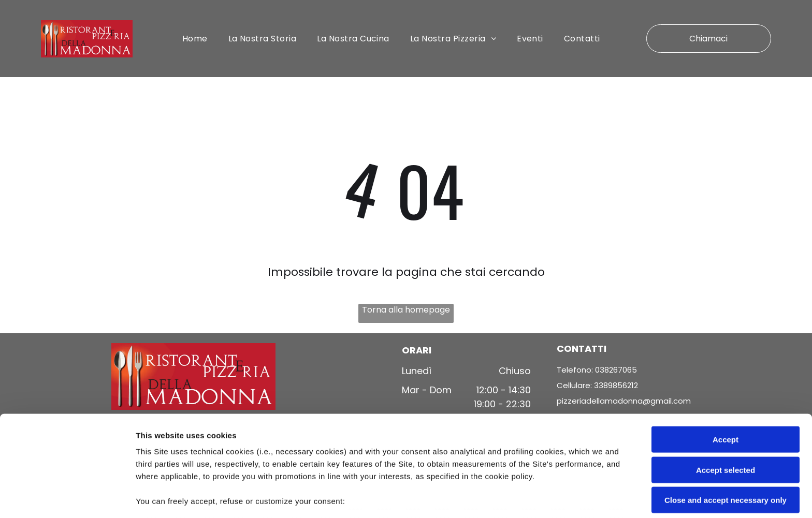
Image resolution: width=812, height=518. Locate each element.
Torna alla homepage (406, 311)
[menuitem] (195, 39)
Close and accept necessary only (726, 427)
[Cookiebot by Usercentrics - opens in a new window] (67, 498)
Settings (527, 498)
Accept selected (726, 397)
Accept (726, 367)
